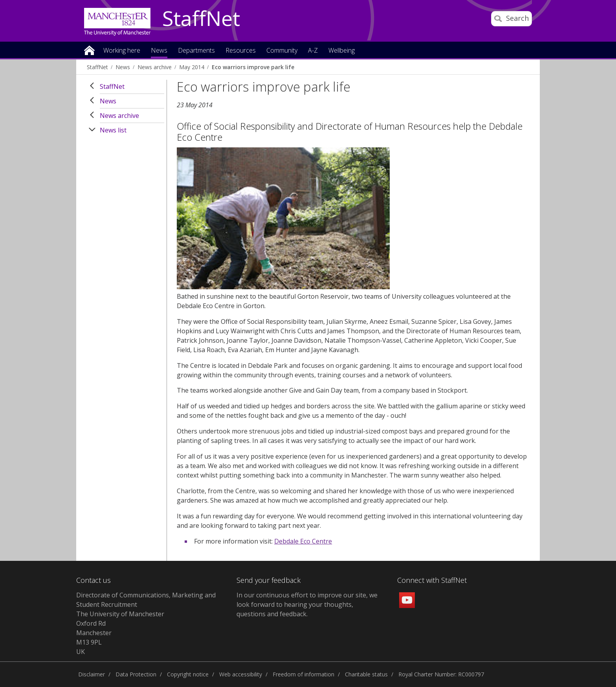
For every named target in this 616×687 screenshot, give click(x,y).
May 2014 (192, 67)
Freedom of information (303, 674)
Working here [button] (122, 51)
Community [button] (282, 51)
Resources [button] (241, 51)
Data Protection (136, 674)
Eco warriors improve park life (253, 67)
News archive (155, 67)
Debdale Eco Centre (303, 541)
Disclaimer (92, 674)
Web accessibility (241, 674)
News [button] (159, 51)
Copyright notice (188, 674)
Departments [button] (196, 51)
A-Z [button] (313, 51)
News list (113, 130)
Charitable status (366, 674)
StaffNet (201, 19)
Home (89, 50)
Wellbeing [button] (342, 51)
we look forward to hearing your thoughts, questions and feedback (307, 604)
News (123, 67)
